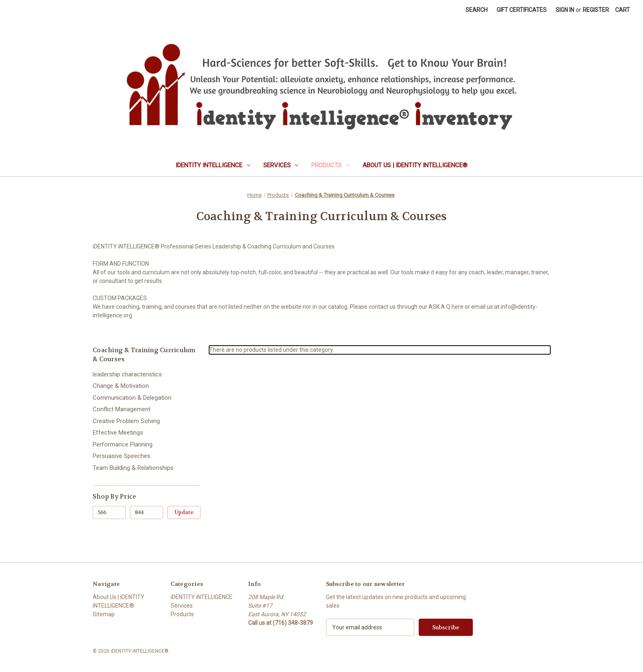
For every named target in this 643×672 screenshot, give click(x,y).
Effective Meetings (118, 433)
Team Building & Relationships (133, 468)
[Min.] (109, 513)
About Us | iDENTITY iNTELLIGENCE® (415, 165)
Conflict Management (122, 409)
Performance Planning (123, 444)
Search (477, 10)
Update (184, 512)
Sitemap (104, 614)
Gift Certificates (522, 10)
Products (330, 165)
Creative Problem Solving (126, 421)
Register (596, 10)
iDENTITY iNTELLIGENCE (213, 165)
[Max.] (147, 513)
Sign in (565, 10)
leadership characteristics (127, 374)
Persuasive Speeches (122, 456)
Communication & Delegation (132, 398)
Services (281, 165)
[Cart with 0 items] (622, 10)
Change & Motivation (121, 386)
